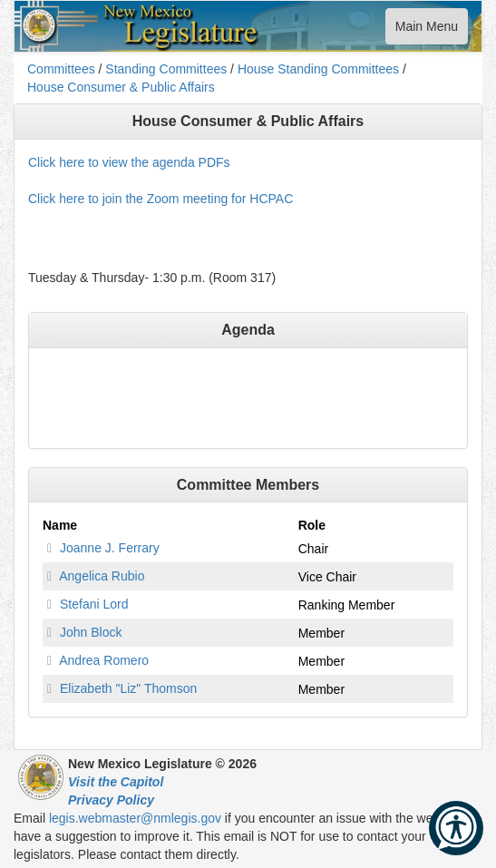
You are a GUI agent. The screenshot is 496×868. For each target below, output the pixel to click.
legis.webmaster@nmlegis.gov (135, 818)
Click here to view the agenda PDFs (129, 162)
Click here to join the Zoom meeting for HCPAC (160, 199)
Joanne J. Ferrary (110, 548)
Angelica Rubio (102, 576)
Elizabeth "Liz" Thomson (128, 688)
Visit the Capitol (116, 782)
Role (312, 525)
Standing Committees (166, 69)
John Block (91, 632)
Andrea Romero (104, 660)
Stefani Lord (94, 604)
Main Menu (426, 30)
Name (60, 525)
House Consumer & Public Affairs (121, 87)
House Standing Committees (318, 69)
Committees (61, 69)
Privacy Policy (111, 800)
